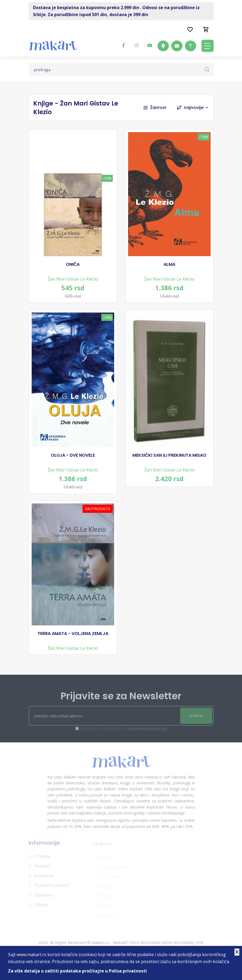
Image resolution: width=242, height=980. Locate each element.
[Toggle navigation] (208, 46)
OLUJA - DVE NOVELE (73, 455)
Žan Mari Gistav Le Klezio (73, 279)
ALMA (169, 264)
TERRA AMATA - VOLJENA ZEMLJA (73, 634)
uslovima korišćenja (147, 731)
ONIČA (73, 264)
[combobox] (199, 108)
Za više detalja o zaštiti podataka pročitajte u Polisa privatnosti (77, 971)
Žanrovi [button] (155, 108)
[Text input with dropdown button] (121, 70)
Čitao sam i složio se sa (123, 731)
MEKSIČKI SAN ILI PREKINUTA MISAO (169, 455)
